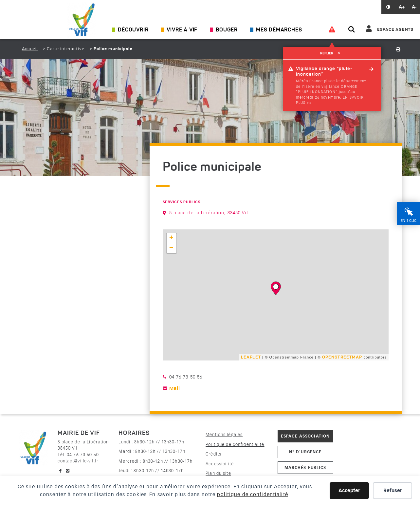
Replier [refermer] (332, 53)
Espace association (305, 436)
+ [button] (172, 238)
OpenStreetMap (342, 357)
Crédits (213, 454)
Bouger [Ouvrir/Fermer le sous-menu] (227, 30)
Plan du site (218, 473)
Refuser (393, 491)
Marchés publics (305, 467)
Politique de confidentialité (235, 445)
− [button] (172, 248)
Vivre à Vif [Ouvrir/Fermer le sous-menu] (182, 30)
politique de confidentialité (252, 495)
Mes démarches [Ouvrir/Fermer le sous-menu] (279, 30)
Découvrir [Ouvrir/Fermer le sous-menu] (133, 30)
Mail (175, 388)
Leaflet (251, 357)
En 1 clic (409, 221)
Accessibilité (220, 464)
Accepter (349, 491)
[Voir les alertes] (332, 29)
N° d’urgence (305, 452)
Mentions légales (224, 435)
